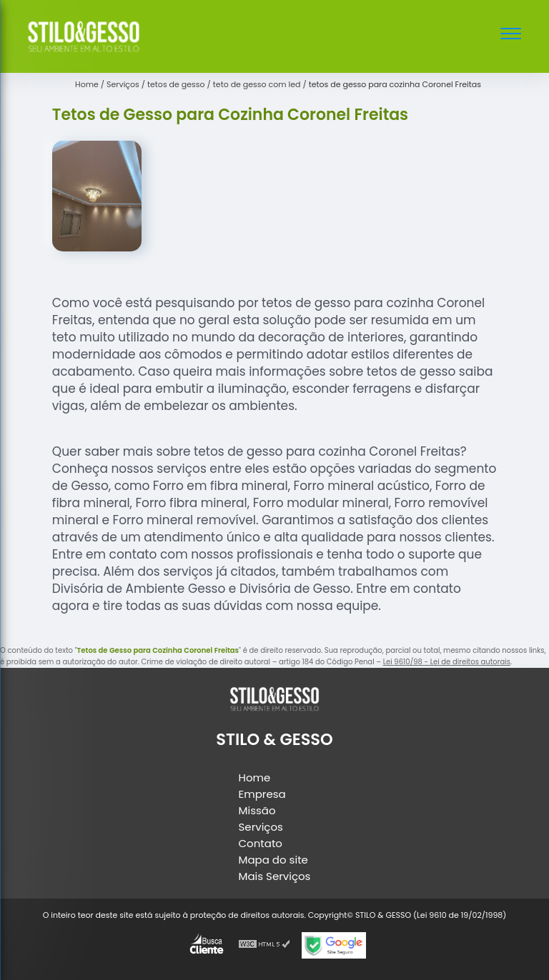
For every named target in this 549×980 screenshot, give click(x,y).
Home (255, 777)
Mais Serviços (275, 876)
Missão (257, 810)
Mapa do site (273, 860)
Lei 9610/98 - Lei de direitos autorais (447, 662)
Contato (261, 843)
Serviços (261, 827)
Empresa (262, 794)
